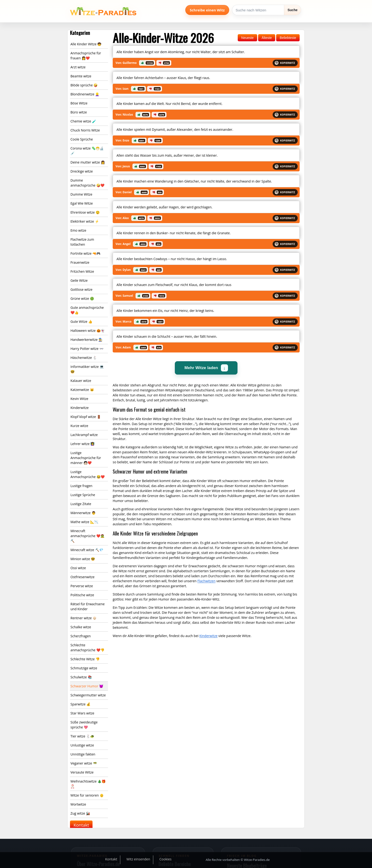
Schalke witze (81, 627)
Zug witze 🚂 (80, 813)
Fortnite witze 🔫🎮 (85, 253)
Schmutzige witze (84, 668)
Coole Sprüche (82, 139)
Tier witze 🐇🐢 (82, 736)
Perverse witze (82, 586)
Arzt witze (78, 67)
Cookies (165, 859)
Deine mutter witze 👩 (88, 162)
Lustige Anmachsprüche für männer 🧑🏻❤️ (86, 458)
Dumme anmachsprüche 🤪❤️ (87, 183)
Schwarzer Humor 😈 (87, 686)
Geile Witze (79, 280)
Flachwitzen (206, 581)
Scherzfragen (81, 636)
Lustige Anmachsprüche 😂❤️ (88, 474)
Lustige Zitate (81, 504)
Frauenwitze (80, 262)
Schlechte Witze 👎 (85, 659)
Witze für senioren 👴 (87, 795)
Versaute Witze (82, 772)
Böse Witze (79, 103)
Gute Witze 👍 (81, 321)
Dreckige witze (82, 171)
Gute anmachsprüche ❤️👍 (87, 310)
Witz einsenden (138, 859)
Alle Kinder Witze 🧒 (86, 44)
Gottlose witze (81, 289)
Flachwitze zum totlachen (82, 242)
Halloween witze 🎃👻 (88, 331)
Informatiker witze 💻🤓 (87, 369)
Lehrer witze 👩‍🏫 (82, 444)
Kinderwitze (80, 408)
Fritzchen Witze (82, 271)
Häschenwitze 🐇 (84, 358)
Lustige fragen (81, 486)
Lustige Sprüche (83, 495)
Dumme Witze (81, 194)
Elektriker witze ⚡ (85, 221)
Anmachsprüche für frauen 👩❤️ (86, 56)
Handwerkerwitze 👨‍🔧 (86, 340)
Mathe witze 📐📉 (84, 522)
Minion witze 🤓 (83, 559)
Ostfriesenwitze (82, 577)
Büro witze (79, 112)
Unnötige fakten (83, 754)
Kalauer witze (81, 381)
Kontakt (81, 825)
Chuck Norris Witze (85, 130)
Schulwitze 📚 (81, 677)
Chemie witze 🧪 (83, 121)
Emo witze (78, 230)
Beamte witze (81, 76)
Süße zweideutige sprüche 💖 (84, 725)
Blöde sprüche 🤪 (84, 85)
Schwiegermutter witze (88, 695)
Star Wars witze (82, 713)
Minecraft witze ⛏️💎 (87, 550)
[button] (147, 63)
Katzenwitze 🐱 (82, 390)
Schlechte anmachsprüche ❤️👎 (87, 647)
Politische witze (82, 595)
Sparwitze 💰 (80, 704)
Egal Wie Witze (82, 203)
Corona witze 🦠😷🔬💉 (87, 151)
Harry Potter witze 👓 (87, 349)
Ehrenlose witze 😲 (85, 212)
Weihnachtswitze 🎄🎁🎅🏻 (88, 784)
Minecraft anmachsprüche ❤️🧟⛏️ (87, 536)
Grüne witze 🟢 (82, 298)
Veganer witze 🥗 (84, 763)
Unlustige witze (82, 745)
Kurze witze (79, 426)
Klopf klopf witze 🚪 (86, 417)
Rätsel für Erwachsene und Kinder (88, 606)
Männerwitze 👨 (83, 513)
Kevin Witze (79, 399)
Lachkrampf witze (84, 435)
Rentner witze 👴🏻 (84, 618)
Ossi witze (78, 568)
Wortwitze (78, 804)
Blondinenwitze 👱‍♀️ (85, 94)
